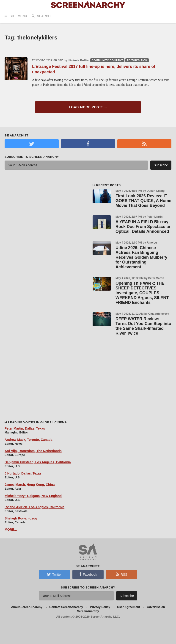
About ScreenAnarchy (27, 607)
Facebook (88, 574)
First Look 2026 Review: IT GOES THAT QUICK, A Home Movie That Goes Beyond (143, 201)
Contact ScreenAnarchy (66, 607)
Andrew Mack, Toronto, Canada (28, 440)
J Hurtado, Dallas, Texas (23, 473)
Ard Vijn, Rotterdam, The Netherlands (33, 451)
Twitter (54, 574)
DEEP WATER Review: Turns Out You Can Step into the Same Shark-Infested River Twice (143, 326)
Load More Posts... (88, 107)
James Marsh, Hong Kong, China (30, 485)
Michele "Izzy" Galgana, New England (33, 496)
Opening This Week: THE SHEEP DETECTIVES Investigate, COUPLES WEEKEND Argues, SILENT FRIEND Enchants (142, 293)
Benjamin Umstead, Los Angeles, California (38, 462)
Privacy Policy (100, 607)
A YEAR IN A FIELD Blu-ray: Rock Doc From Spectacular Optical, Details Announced (143, 227)
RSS (122, 574)
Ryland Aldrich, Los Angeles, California (34, 507)
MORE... (11, 530)
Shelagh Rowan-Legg (21, 518)
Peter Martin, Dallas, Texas (25, 428)
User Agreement (129, 607)
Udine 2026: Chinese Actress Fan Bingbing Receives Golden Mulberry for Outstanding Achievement (141, 257)
